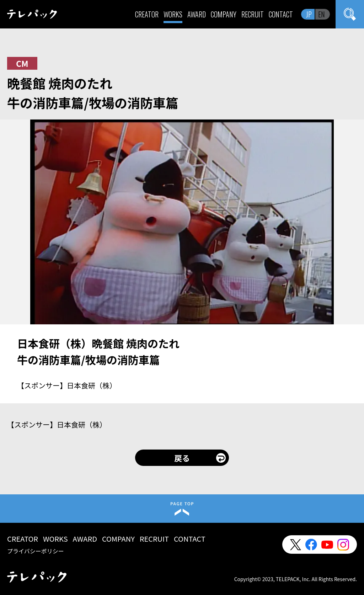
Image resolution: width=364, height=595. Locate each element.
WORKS (173, 14)
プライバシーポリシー (36, 551)
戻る (182, 458)
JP (309, 14)
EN (322, 14)
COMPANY (224, 14)
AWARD (197, 14)
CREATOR (147, 14)
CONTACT (281, 14)
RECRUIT (253, 14)
